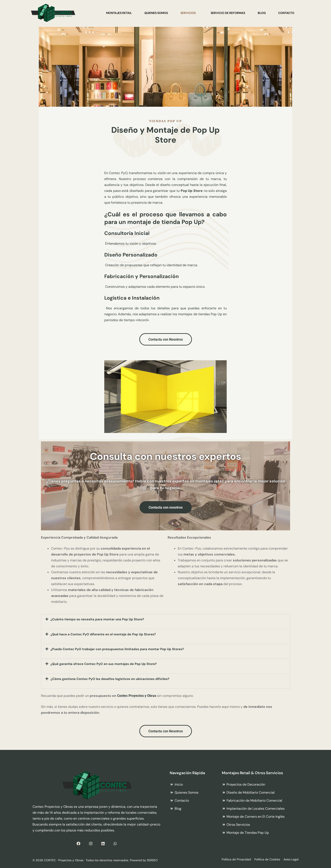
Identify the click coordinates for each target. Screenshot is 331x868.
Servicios (188, 13)
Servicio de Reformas (228, 13)
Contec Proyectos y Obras (137, 696)
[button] (165, 622)
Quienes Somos (156, 13)
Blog (262, 13)
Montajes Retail (118, 13)
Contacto (286, 13)
